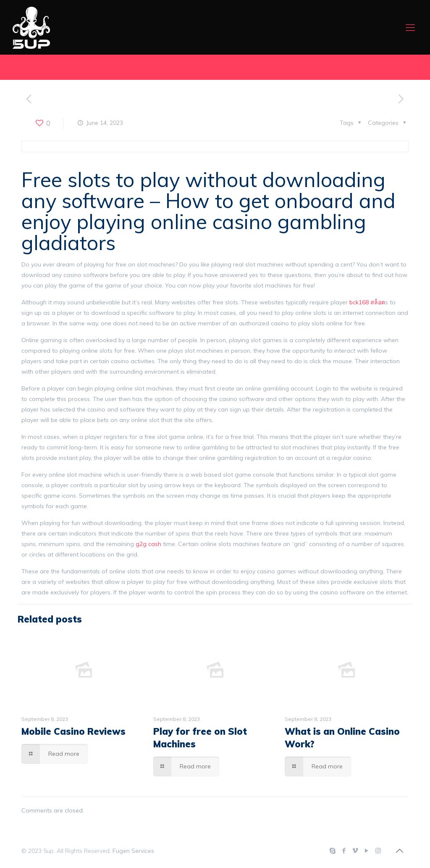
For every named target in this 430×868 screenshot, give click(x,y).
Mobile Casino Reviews (73, 731)
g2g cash (148, 544)
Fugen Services (133, 851)
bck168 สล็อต (367, 302)
